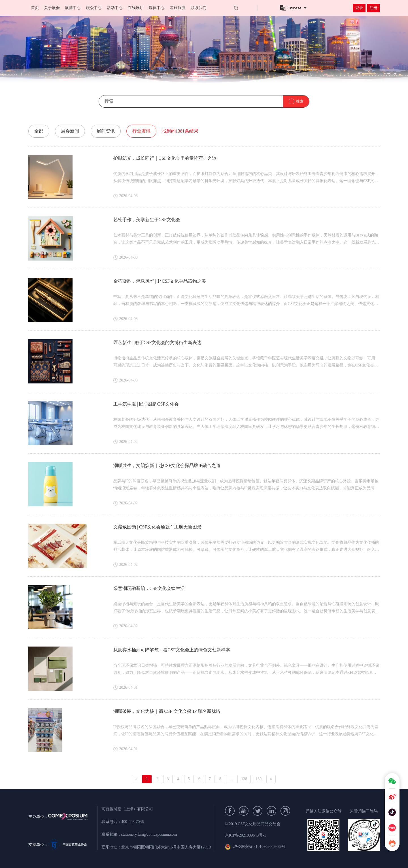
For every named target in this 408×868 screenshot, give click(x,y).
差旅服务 (178, 8)
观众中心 (94, 8)
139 (259, 779)
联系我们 (199, 8)
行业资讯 (141, 131)
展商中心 (73, 8)
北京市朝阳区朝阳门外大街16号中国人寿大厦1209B (166, 847)
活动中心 (115, 8)
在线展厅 (136, 8)
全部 (39, 131)
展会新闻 (70, 131)
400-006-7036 (132, 822)
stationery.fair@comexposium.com (149, 834)
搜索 (300, 101)
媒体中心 (157, 8)
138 (244, 779)
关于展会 (52, 8)
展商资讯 (106, 131)
